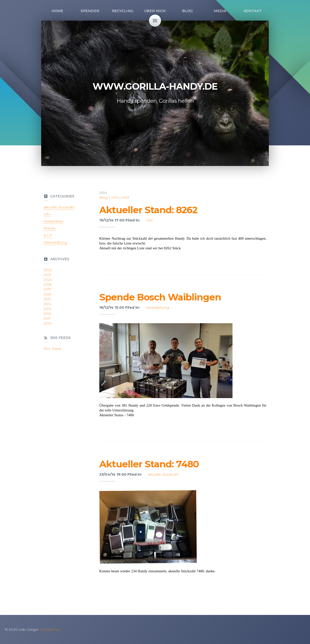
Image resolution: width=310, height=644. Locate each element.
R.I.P (48, 235)
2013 (125, 197)
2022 (48, 270)
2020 (48, 280)
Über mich (155, 11)
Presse (50, 228)
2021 (47, 275)
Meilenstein (54, 221)
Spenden (90, 11)
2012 (47, 314)
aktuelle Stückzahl (163, 474)
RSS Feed (52, 349)
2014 (48, 304)
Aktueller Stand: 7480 (149, 464)
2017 (47, 289)
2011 (47, 318)
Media (220, 11)
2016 (47, 294)
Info (150, 220)
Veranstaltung (158, 307)
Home (58, 11)
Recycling (123, 11)
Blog (187, 11)
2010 (48, 323)
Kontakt (253, 11)
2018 (48, 284)
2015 (115, 197)
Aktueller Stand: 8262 (148, 210)
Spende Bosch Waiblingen (160, 297)
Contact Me (50, 629)
